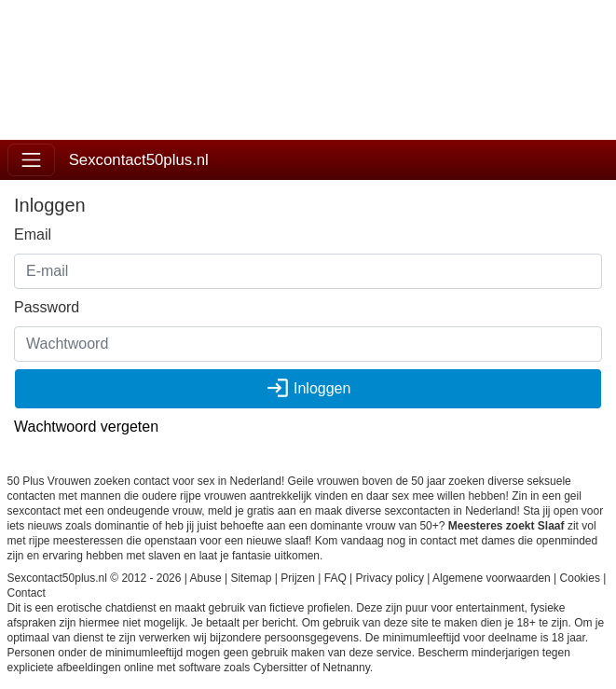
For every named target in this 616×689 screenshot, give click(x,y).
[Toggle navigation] (31, 160)
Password (47, 307)
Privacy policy (390, 578)
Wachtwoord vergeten (86, 427)
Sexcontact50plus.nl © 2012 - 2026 (95, 578)
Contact (27, 593)
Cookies (580, 578)
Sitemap (251, 578)
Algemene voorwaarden (492, 578)
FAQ (335, 578)
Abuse (206, 578)
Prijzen (298, 578)
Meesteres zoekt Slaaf (506, 526)
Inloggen (308, 388)
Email (33, 234)
